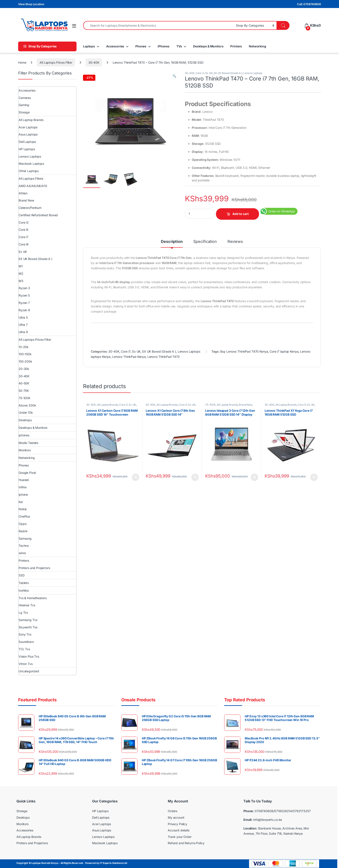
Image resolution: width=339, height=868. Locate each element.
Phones (141, 46)
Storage (24, 112)
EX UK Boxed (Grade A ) (228, 73)
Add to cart (241, 214)
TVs (179, 46)
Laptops (89, 46)
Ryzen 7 (24, 303)
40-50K (150, 405)
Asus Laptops (28, 134)
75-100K (210, 405)
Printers (236, 46)
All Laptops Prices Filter (56, 62)
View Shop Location (31, 4)
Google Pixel (27, 473)
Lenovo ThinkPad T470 (164, 357)
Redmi (23, 531)
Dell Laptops (27, 142)
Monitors (25, 450)
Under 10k (26, 412)
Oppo (22, 524)
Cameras (25, 98)
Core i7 (200, 73)
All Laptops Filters (31, 178)
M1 (21, 266)
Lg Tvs (23, 612)
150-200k (25, 361)
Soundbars (26, 642)
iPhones (164, 46)
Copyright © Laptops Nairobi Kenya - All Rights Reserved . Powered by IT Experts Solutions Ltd (72, 863)
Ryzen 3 (24, 288)
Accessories (115, 46)
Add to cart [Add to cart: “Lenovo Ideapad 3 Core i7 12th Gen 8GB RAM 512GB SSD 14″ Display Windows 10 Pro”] (254, 477)
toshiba (24, 590)
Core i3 (24, 222)
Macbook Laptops (31, 164)
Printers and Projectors (34, 568)
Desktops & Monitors (208, 46)
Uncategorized (29, 671)
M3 (21, 281)
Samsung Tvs (28, 620)
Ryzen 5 (24, 295)
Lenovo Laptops (253, 73)
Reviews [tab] (235, 242)
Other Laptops (29, 171)
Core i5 (23, 230)
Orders (173, 811)
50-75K (24, 391)
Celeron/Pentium (30, 208)
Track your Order (180, 837)
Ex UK (209, 73)
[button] (174, 76)
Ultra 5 (23, 317)
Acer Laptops (28, 127)
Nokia (23, 509)
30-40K (94, 62)
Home (22, 62)
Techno (24, 546)
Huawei (24, 480)
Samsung (25, 538)
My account (176, 817)
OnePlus (24, 516)
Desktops (25, 420)
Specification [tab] (205, 242)
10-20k (24, 347)
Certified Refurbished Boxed (38, 215)
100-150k (25, 354)
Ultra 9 (23, 332)
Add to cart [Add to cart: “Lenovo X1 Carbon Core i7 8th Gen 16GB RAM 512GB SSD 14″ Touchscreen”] (195, 477)
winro (22, 553)
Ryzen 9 (24, 310)
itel (21, 502)
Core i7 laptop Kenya (284, 351)
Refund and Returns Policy (186, 843)
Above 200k (27, 405)
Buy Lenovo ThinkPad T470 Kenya (244, 351)
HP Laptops (27, 149)
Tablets (24, 583)
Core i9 (24, 244)
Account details (179, 830)
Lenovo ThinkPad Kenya (129, 357)
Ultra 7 (23, 325)
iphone (23, 495)
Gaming (24, 105)
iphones (24, 435)
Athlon (23, 193)
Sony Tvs (25, 634)
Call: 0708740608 (309, 4)
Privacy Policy (177, 824)
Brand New (245, 405)
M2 (21, 273)
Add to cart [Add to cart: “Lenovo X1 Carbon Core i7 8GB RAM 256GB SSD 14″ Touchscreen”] (136, 477)
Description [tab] (172, 242)
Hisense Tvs (27, 605)
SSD (22, 575)
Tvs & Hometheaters (33, 598)
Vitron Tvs (26, 664)
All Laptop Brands (108, 405)
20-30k (24, 369)
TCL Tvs (24, 649)
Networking (257, 46)
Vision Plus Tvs (29, 656)
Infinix (23, 487)
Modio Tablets (28, 443)
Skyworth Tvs (28, 627)
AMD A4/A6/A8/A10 (33, 186)
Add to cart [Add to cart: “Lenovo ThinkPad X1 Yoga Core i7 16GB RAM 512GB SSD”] (314, 477)
